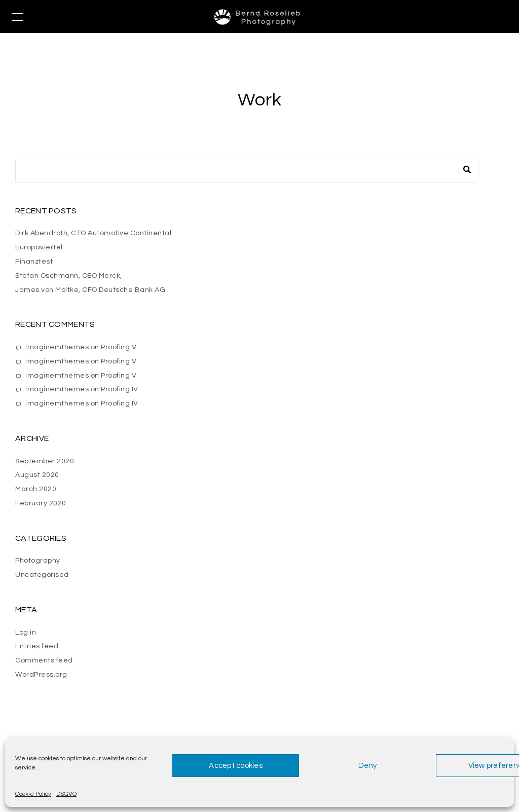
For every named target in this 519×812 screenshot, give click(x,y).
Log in (26, 633)
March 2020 (36, 489)
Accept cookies (236, 766)
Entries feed (37, 646)
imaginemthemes (57, 347)
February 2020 (41, 503)
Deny (368, 766)
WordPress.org (41, 675)
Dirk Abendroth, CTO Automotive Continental (93, 233)
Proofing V (119, 347)
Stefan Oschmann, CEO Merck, (69, 276)
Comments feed (44, 660)
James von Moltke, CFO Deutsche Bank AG (90, 290)
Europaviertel (39, 247)
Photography (38, 561)
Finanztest (34, 262)
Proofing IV (120, 389)
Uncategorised (42, 575)
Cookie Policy (33, 794)
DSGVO (66, 794)
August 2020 (37, 475)
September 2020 (45, 461)
